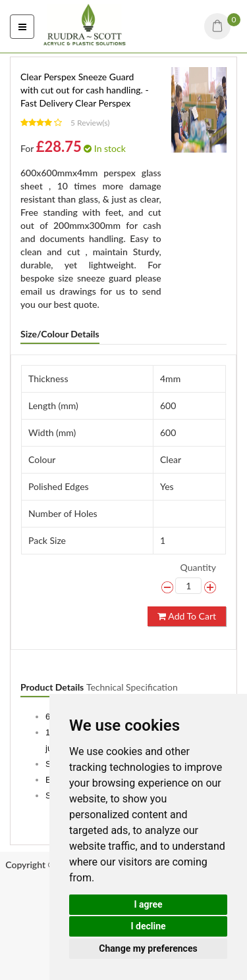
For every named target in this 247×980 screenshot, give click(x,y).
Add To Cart (187, 616)
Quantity (198, 567)
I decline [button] (148, 926)
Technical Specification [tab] (132, 687)
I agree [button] (148, 904)
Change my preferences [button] (148, 948)
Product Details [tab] (52, 687)
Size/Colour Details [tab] (60, 334)
